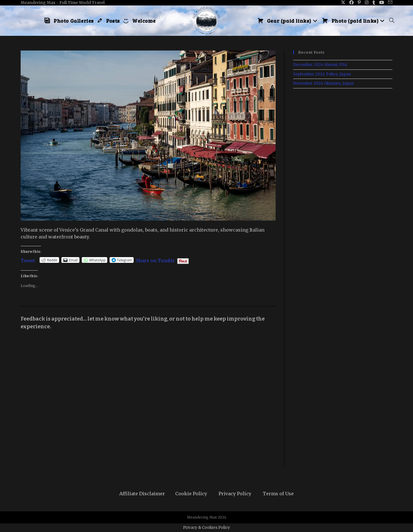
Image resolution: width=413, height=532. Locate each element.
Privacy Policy (235, 494)
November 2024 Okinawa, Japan (323, 83)
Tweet (28, 260)
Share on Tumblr (155, 260)
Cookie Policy (191, 494)
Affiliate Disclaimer (142, 494)
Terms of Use (278, 494)
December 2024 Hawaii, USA (320, 65)
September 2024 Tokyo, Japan (322, 74)
